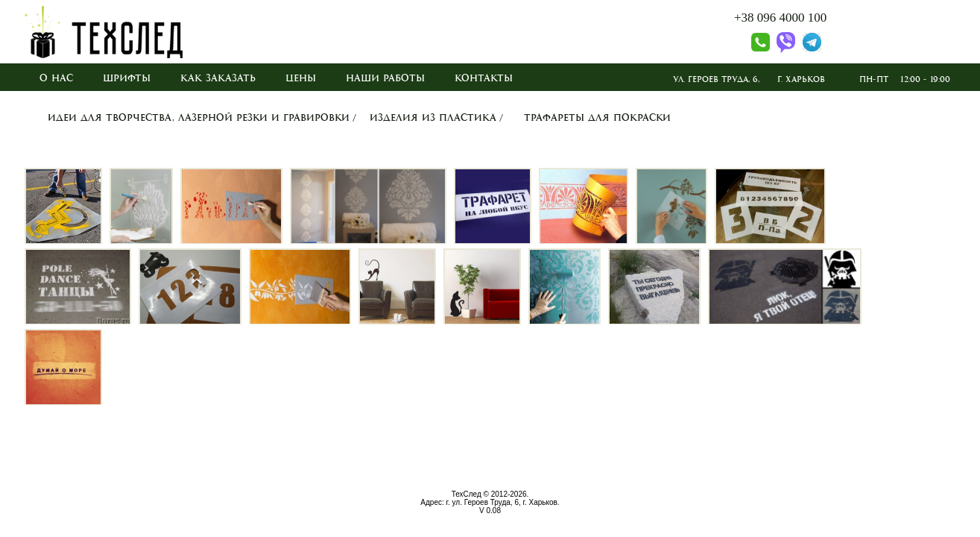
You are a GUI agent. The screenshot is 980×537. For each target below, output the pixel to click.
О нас (56, 78)
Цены (301, 78)
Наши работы (385, 78)
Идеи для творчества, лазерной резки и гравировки (199, 118)
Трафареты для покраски (597, 118)
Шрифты (127, 78)
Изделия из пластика (433, 118)
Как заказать (218, 78)
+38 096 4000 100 (780, 18)
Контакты (484, 78)
